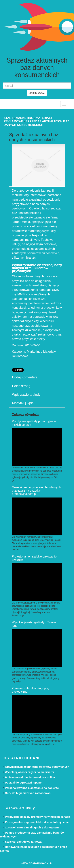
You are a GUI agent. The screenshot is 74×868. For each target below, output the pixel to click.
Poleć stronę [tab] (21, 386)
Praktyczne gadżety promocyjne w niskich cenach (37, 817)
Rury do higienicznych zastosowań (28, 793)
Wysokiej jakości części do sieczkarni (29, 772)
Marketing (24, 118)
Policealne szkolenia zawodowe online (30, 777)
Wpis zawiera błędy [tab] (26, 395)
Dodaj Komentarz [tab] (25, 377)
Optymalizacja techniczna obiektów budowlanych (37, 767)
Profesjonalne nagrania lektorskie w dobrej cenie (37, 822)
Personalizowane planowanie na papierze (32, 788)
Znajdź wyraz (37, 93)
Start (8, 118)
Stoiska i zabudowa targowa (23, 842)
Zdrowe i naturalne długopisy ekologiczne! (33, 827)
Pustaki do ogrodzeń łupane (23, 783)
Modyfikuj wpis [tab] (23, 403)
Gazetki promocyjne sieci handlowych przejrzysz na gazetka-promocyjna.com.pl (36, 491)
